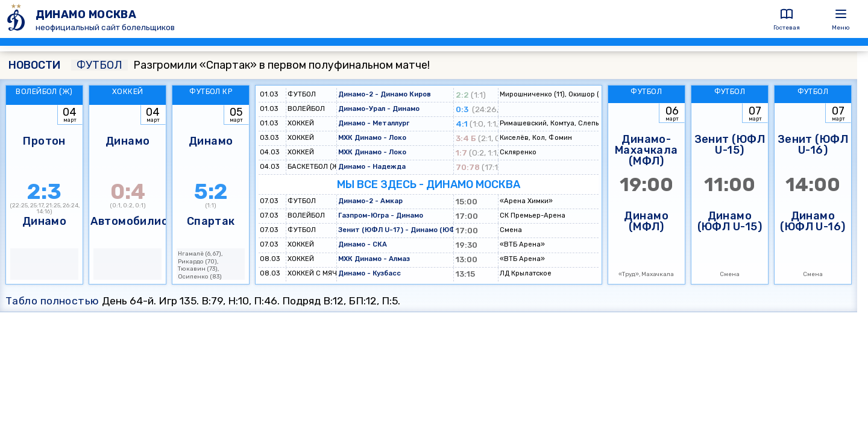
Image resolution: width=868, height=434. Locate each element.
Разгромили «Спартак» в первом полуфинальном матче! (250, 65)
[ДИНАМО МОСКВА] (18, 19)
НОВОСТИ (34, 65)
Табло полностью (52, 301)
